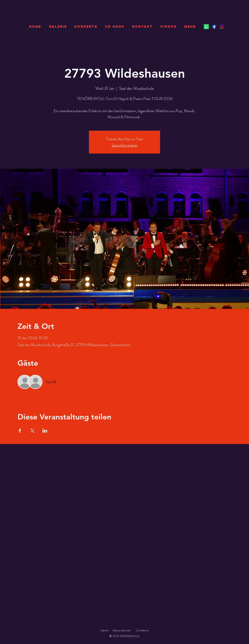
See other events (124, 145)
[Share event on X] (32, 431)
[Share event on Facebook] (20, 431)
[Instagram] (222, 27)
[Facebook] (214, 27)
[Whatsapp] (206, 27)
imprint (105, 630)
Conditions (142, 630)
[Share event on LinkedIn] (45, 431)
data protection (122, 630)
